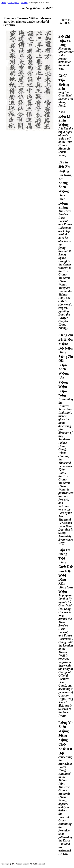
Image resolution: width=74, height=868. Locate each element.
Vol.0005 (24, 3)
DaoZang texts (13, 3)
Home (4, 3)
